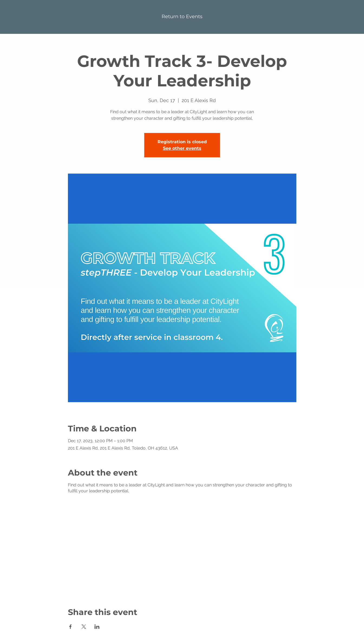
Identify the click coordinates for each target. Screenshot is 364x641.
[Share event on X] (84, 627)
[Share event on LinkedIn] (97, 627)
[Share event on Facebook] (70, 627)
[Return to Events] (182, 17)
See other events (182, 148)
